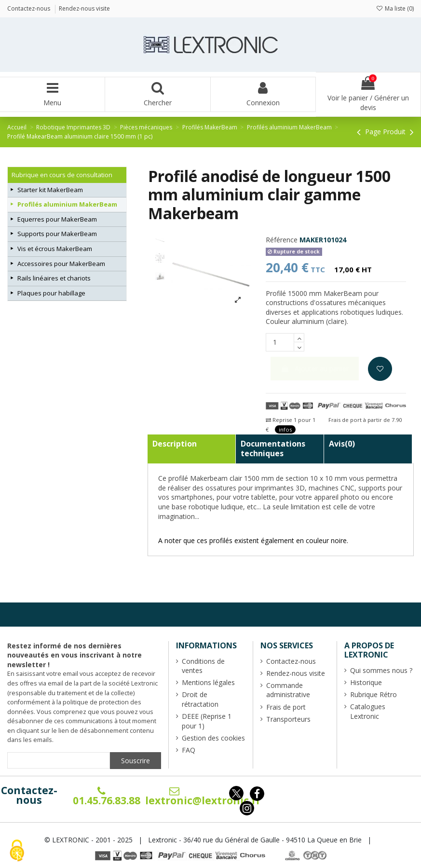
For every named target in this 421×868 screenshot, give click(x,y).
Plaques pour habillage (51, 293)
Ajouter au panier (315, 369)
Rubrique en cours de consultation (62, 175)
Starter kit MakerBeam (50, 190)
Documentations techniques (273, 448)
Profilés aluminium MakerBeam (67, 204)
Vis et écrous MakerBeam (55, 249)
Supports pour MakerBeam (57, 234)
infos (285, 429)
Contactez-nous (29, 795)
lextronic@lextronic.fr (203, 797)
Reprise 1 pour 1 (291, 420)
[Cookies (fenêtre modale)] (17, 851)
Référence (282, 240)
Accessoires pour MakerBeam (61, 264)
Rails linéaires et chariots (54, 278)
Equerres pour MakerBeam (57, 219)
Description (175, 444)
